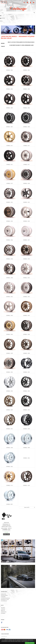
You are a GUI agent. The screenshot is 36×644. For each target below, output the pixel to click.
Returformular (4, 601)
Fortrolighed (4, 594)
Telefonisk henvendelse (5, 598)
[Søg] (34, 13)
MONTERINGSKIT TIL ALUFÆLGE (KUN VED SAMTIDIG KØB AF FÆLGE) (6, 525)
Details (31, 641)
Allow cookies (30, 643)
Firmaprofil (3, 597)
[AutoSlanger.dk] (18, 8)
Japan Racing (6, 523)
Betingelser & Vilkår (5, 600)
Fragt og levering (4, 595)
